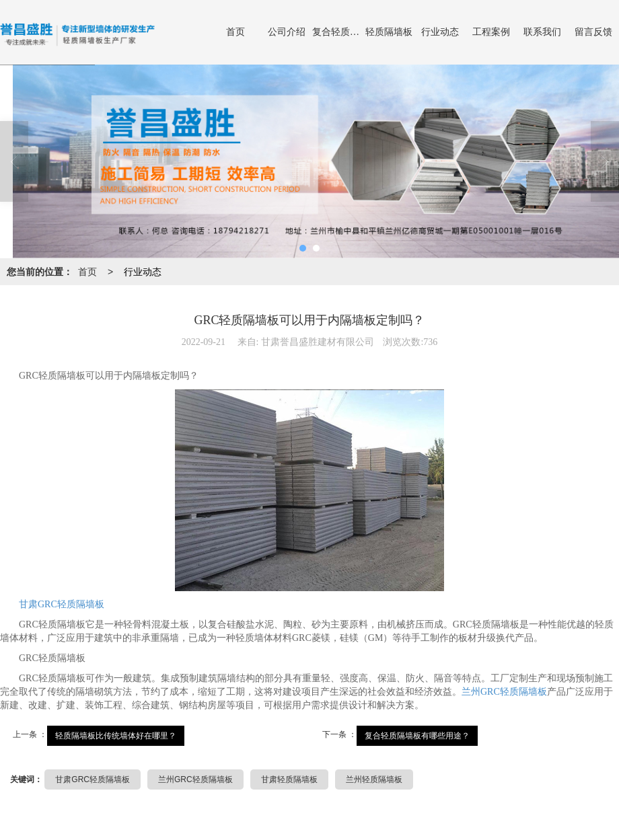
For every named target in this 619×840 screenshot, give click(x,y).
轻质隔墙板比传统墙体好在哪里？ (116, 736)
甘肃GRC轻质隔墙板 (62, 604)
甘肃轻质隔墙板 (289, 779)
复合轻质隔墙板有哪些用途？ (417, 736)
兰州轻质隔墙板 (374, 779)
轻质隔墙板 (389, 32)
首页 (235, 32)
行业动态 (440, 32)
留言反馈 (593, 32)
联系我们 (542, 32)
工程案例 (491, 32)
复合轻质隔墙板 (338, 32)
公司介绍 (287, 32)
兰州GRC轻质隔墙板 (504, 692)
